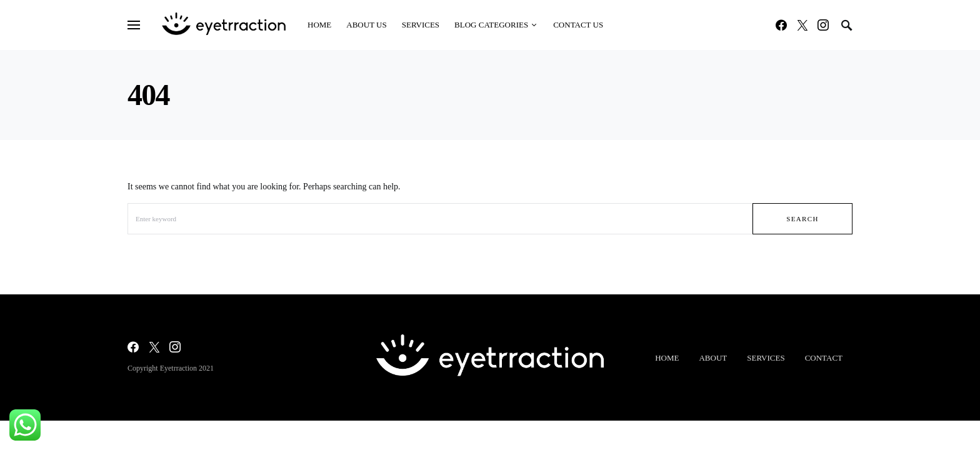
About (713, 358)
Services (766, 358)
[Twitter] (802, 25)
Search (802, 219)
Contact (824, 358)
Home (667, 358)
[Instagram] (823, 25)
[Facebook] (781, 25)
